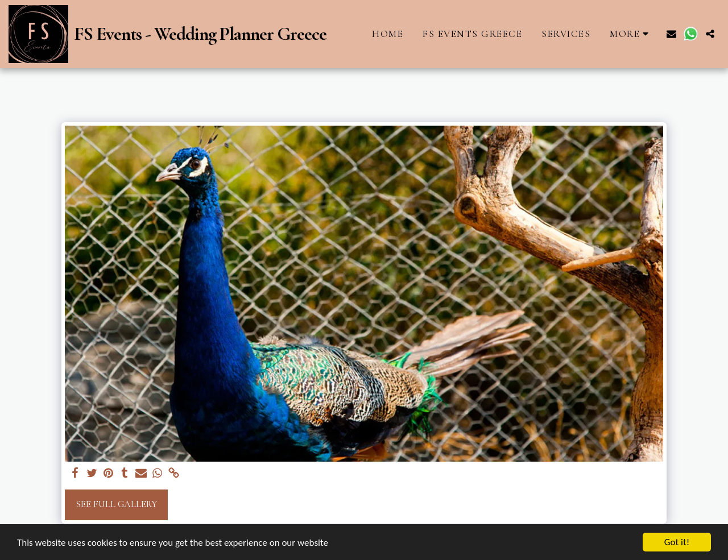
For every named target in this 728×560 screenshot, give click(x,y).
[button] (671, 34)
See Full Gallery (116, 504)
